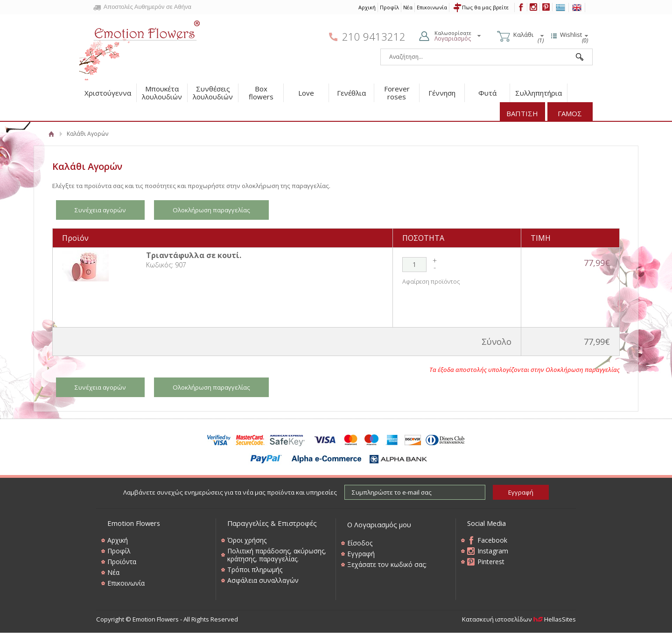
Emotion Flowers (140, 47)
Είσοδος (360, 543)
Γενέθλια (351, 93)
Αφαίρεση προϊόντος (431, 281)
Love (306, 93)
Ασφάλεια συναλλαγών (263, 580)
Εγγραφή (361, 554)
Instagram (493, 551)
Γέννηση (442, 93)
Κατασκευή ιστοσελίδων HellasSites (519, 619)
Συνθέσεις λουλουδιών (213, 93)
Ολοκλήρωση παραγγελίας (211, 210)
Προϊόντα (122, 562)
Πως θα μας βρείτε (485, 7)
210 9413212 (374, 37)
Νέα (408, 7)
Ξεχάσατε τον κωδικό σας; (387, 564)
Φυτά (487, 93)
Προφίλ (389, 7)
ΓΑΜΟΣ (570, 113)
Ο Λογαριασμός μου (379, 524)
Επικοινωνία (432, 7)
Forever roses (397, 93)
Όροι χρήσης (247, 540)
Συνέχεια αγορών (100, 210)
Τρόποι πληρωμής (255, 570)
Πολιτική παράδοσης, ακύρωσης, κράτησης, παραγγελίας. (277, 555)
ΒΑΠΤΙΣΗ (522, 113)
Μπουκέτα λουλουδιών (162, 93)
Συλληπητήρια (539, 93)
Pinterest (491, 562)
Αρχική (367, 7)
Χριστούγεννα (108, 93)
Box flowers (261, 93)
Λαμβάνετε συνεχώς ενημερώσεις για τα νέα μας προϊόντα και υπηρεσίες (230, 492)
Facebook (492, 540)
